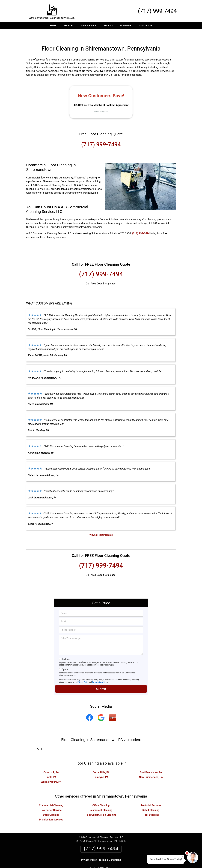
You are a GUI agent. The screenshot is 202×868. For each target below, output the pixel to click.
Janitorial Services (151, 795)
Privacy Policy (83, 671)
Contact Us (146, 26)
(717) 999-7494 (157, 11)
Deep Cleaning (51, 804)
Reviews (108, 26)
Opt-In (65, 659)
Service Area (89, 26)
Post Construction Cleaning (101, 804)
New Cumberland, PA (151, 767)
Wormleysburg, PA (51, 771)
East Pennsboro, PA (151, 762)
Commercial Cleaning (51, 795)
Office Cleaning (101, 795)
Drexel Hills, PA (101, 762)
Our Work (127, 27)
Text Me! (66, 648)
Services (70, 27)
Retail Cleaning (151, 800)
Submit (101, 678)
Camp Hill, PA (51, 762)
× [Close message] (183, 856)
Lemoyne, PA (101, 767)
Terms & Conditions (100, 671)
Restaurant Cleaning (101, 800)
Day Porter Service (51, 800)
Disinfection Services (51, 809)
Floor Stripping (151, 804)
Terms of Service (124, 861)
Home (53, 26)
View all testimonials (101, 524)
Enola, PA (51, 767)
